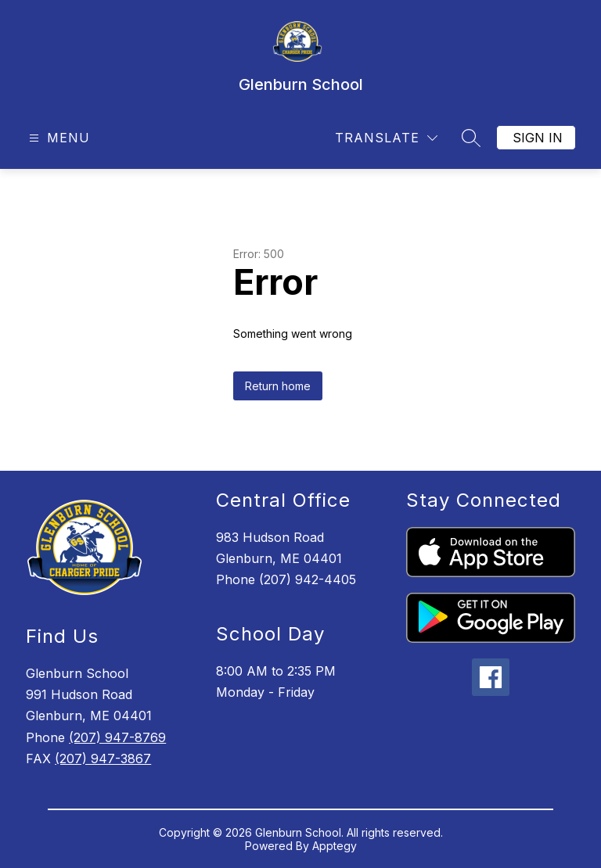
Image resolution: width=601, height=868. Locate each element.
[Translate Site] (386, 138)
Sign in (538, 138)
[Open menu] (58, 138)
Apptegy (335, 846)
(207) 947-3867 (103, 759)
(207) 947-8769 (117, 737)
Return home (278, 386)
